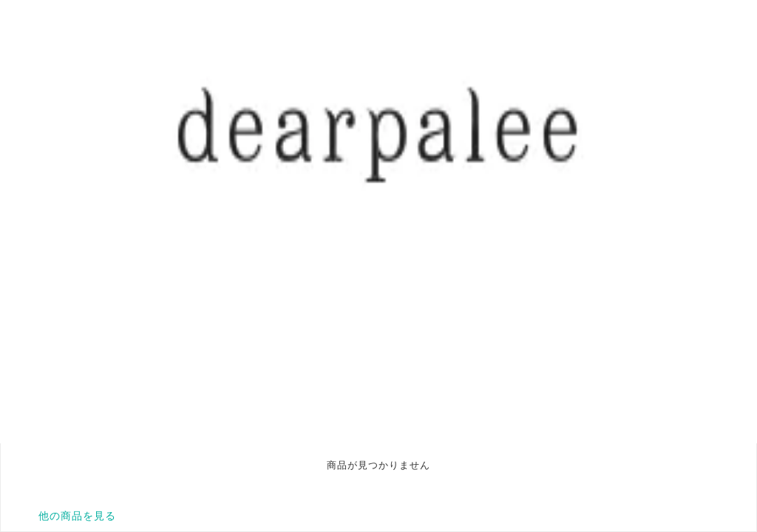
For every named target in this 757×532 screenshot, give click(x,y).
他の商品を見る (77, 516)
